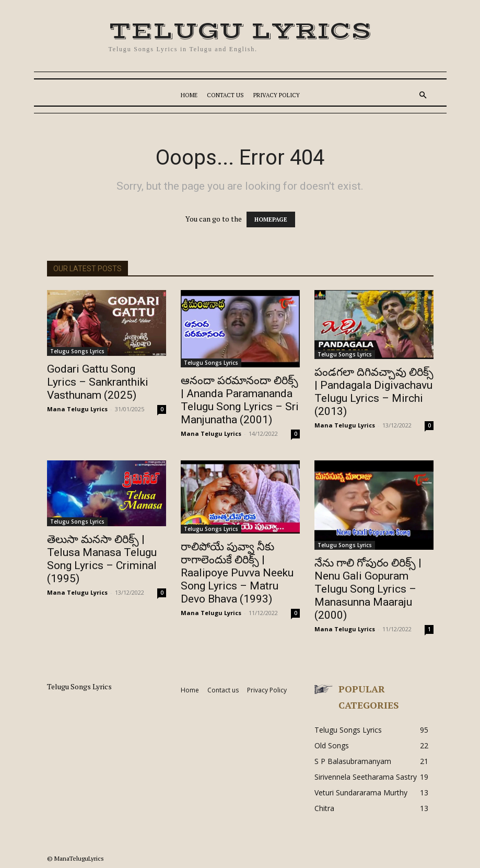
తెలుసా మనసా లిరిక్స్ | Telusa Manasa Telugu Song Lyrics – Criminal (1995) (102, 559)
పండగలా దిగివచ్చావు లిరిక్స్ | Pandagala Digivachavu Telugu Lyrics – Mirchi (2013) (374, 392)
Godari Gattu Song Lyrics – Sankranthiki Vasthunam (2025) (98, 382)
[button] (423, 95)
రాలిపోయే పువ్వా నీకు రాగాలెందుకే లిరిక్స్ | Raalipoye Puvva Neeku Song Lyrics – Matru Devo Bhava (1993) (237, 573)
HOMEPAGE (271, 219)
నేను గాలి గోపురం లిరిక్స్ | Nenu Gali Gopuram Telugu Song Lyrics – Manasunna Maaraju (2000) (368, 589)
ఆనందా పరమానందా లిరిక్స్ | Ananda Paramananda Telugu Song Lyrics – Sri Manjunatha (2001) (240, 400)
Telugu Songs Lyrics (77, 351)
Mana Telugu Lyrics (77, 409)
